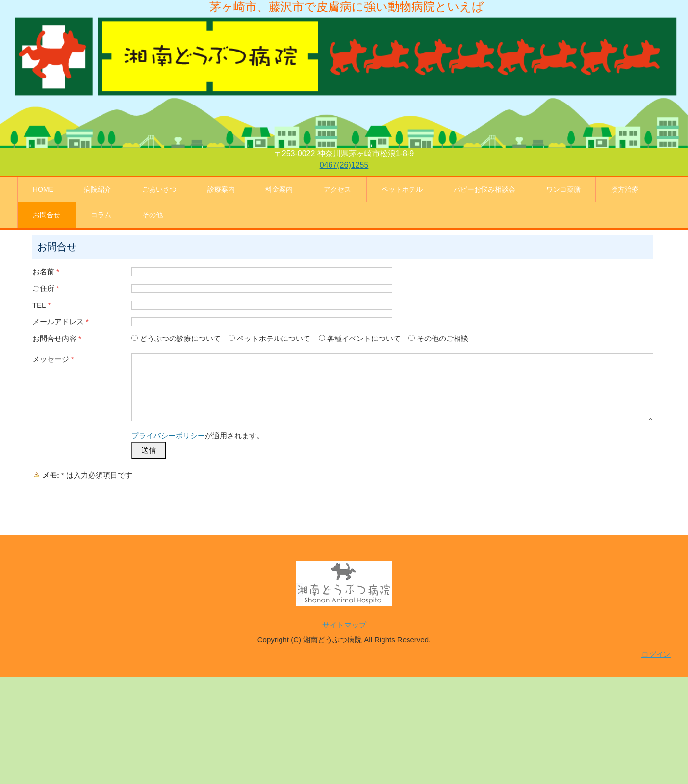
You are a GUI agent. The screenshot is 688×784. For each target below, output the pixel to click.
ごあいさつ (159, 189)
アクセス (337, 189)
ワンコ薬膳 (563, 189)
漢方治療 (625, 189)
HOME (43, 189)
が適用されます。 (198, 435)
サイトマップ (344, 625)
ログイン (656, 654)
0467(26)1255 (344, 165)
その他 (153, 215)
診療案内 (221, 189)
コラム (101, 215)
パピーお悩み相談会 (484, 189)
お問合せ (47, 215)
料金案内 (279, 189)
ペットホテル (402, 189)
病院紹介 (98, 189)
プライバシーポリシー (168, 435)
